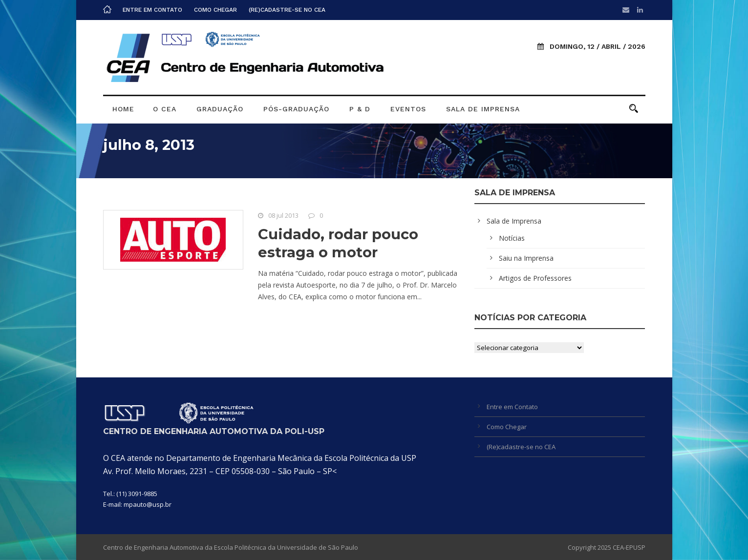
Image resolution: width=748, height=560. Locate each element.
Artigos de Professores (535, 278)
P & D (360, 109)
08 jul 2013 (283, 215)
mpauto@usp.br (148, 504)
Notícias (512, 238)
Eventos (408, 109)
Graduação (220, 109)
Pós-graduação (296, 109)
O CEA (165, 109)
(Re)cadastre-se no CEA (287, 10)
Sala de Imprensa (483, 109)
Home (123, 109)
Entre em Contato (152, 10)
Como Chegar (215, 10)
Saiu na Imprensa (526, 258)
